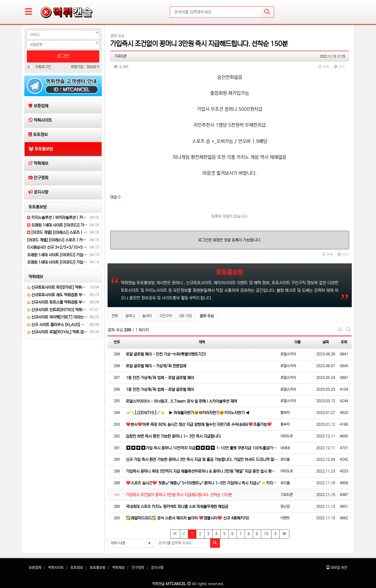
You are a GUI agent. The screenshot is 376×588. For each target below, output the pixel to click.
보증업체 (35, 568)
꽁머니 (130, 316)
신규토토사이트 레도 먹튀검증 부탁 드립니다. (57, 295)
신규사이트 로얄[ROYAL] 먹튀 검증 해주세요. (57, 332)
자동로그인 (43, 67)
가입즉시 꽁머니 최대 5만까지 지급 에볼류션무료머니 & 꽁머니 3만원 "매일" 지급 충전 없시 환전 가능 (202, 471)
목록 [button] (324, 67)
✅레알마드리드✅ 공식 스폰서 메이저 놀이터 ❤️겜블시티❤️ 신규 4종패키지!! (187, 518)
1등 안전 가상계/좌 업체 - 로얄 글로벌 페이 (160, 378)
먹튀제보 (36, 277)
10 (266, 534)
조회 (344, 342)
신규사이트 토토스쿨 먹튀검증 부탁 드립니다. (57, 302)
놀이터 (147, 316)
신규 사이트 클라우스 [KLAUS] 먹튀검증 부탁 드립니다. (57, 325)
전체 (115, 316)
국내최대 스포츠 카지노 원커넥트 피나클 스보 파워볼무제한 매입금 (177, 507)
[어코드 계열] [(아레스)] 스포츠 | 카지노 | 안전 (57, 232)
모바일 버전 (337, 568)
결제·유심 (206, 315)
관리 (339, 67)
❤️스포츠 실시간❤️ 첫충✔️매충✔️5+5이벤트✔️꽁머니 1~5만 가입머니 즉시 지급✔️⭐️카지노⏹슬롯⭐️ (202, 483)
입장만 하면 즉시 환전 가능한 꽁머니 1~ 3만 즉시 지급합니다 (173, 436)
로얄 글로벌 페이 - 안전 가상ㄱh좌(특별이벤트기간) (166, 354)
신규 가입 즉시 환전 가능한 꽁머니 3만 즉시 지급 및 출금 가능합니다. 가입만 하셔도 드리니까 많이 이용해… (202, 460)
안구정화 (138, 568)
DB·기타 (186, 316)
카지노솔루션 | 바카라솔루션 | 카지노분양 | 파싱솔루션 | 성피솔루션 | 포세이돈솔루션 (57, 218)
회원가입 (78, 67)
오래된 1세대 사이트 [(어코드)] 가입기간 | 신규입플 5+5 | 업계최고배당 (57, 225)
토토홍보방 (38, 207)
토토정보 (77, 568)
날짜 (326, 342)
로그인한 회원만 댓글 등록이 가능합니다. (230, 240)
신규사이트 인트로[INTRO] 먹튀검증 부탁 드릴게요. (57, 310)
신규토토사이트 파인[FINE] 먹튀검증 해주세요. (57, 287)
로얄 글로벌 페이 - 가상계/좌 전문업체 (156, 366)
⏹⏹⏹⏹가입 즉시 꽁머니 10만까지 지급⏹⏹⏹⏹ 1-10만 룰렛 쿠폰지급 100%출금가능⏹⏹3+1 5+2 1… (202, 448)
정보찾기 (93, 67)
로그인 (63, 56)
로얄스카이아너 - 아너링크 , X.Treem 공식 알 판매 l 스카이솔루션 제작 (181, 401)
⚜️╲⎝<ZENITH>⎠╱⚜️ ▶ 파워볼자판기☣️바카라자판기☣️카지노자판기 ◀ (188, 413)
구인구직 (166, 316)
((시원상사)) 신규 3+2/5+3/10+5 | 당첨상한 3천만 (57, 247)
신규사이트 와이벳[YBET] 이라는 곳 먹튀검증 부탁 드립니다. (57, 317)
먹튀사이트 (56, 568)
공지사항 (157, 568)
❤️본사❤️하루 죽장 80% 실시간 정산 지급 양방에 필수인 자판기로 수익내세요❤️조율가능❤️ (199, 425)
